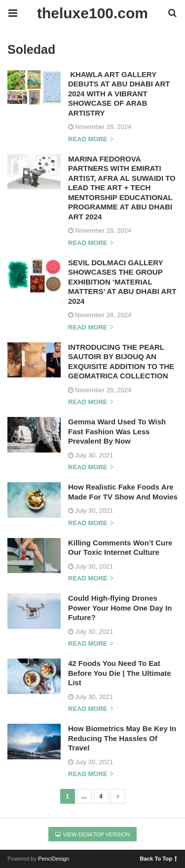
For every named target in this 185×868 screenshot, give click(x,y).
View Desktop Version (93, 834)
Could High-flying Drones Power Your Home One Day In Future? (120, 608)
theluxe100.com (92, 13)
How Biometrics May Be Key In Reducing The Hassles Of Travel (122, 738)
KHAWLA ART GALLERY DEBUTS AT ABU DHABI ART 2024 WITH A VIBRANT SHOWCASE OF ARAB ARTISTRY (119, 94)
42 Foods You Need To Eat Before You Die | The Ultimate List (120, 673)
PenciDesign (54, 859)
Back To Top (159, 858)
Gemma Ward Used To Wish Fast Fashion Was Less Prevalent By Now (117, 431)
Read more (91, 139)
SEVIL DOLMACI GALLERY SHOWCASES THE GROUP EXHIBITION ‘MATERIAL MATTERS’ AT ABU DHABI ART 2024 (122, 282)
